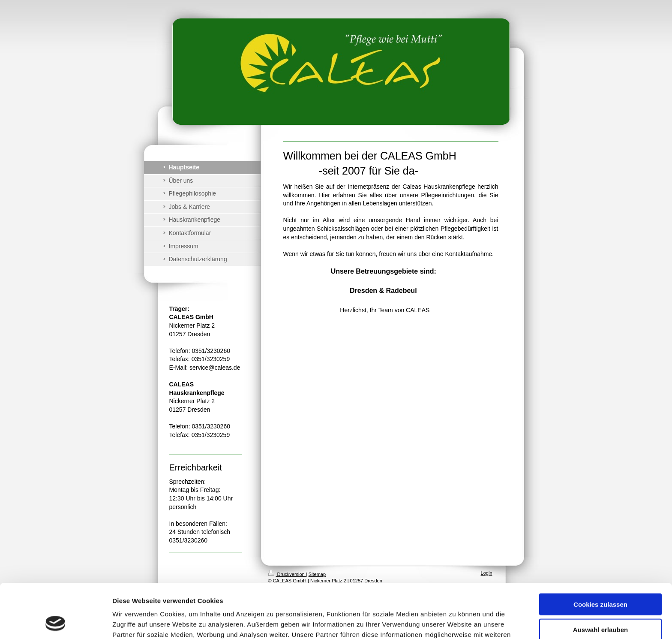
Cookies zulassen (600, 553)
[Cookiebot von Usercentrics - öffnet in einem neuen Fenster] (55, 622)
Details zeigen (456, 622)
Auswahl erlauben (600, 579)
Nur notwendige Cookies (600, 604)
